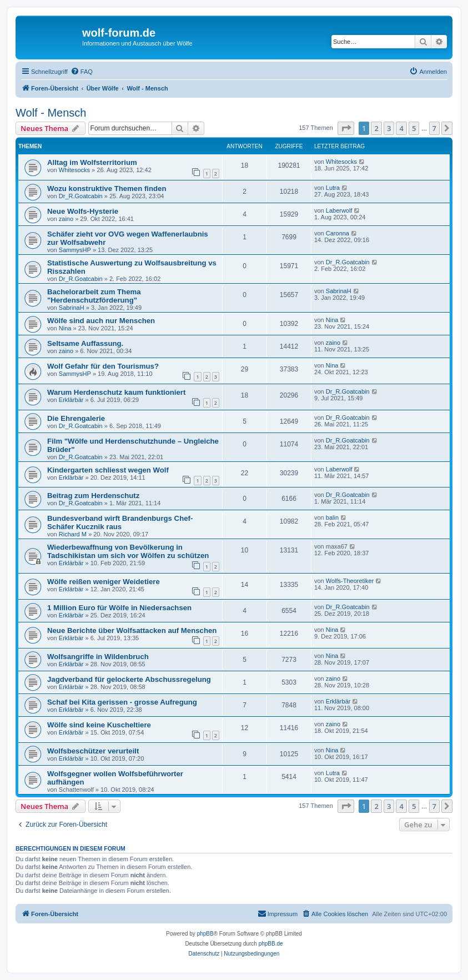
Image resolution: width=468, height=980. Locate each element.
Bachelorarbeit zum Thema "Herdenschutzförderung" (94, 296)
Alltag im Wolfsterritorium (92, 162)
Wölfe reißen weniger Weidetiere (104, 582)
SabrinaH (72, 308)
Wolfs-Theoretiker (350, 581)
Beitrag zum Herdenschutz (93, 496)
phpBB (205, 934)
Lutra (333, 188)
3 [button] (389, 128)
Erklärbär (71, 400)
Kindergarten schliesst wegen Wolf (108, 470)
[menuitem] (82, 72)
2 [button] (376, 128)
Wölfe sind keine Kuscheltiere (99, 725)
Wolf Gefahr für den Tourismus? (103, 366)
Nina (65, 328)
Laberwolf (339, 210)
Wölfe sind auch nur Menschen (101, 321)
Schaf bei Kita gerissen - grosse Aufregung (122, 702)
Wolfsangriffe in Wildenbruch (98, 657)
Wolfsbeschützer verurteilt (93, 751)
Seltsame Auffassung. (85, 343)
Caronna (338, 233)
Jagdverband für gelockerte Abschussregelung (129, 679)
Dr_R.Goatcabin (81, 196)
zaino (66, 219)
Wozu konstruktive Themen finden (107, 189)
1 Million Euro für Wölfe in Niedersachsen (119, 608)
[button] (346, 128)
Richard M (73, 534)
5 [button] (414, 128)
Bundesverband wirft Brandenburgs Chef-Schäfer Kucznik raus (120, 522)
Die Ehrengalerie (76, 418)
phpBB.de (271, 944)
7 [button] (434, 128)
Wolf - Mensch (51, 113)
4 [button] (401, 128)
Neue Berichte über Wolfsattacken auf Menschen (132, 630)
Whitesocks (74, 170)
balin (332, 517)
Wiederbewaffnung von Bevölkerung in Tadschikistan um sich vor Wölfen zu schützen (128, 551)
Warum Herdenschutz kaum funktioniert (116, 392)
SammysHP (75, 250)
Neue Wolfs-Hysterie (83, 211)
